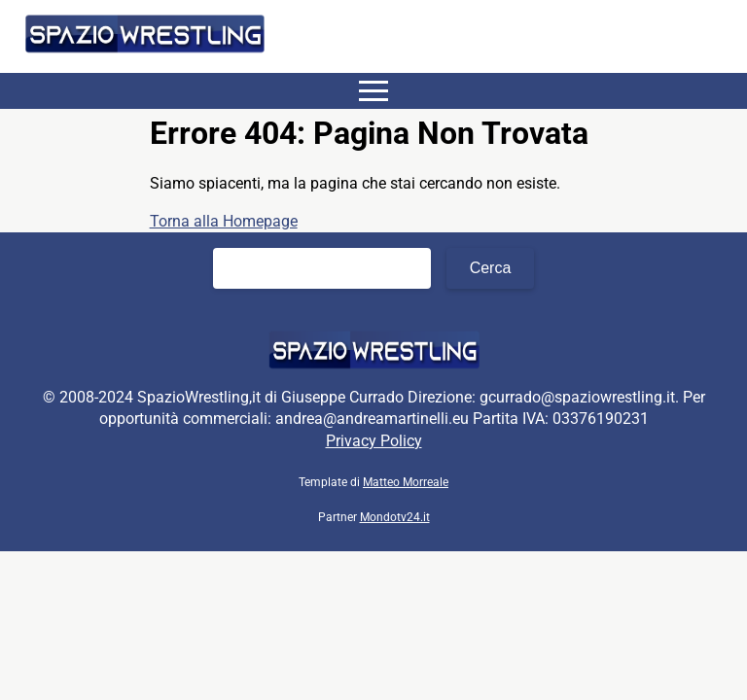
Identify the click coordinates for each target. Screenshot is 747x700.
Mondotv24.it (395, 517)
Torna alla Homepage (224, 221)
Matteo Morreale (406, 482)
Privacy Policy (374, 441)
